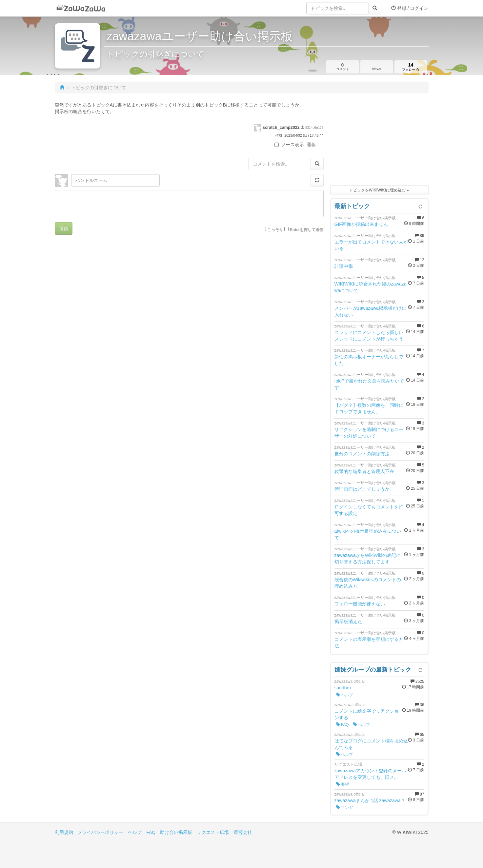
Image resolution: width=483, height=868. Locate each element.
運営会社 (243, 832)
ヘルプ (344, 695)
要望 (342, 784)
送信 (64, 228)
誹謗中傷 (344, 266)
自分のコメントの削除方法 (362, 454)
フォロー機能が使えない (360, 604)
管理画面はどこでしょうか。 (364, 489)
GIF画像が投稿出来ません (361, 224)
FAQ (342, 725)
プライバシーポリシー (100, 832)
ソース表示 (289, 145)
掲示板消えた (348, 621)
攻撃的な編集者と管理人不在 (364, 471)
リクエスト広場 (213, 832)
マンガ (344, 808)
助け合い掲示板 (176, 832)
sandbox (343, 688)
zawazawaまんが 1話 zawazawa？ (370, 800)
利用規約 (64, 832)
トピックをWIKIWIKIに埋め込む (379, 190)
